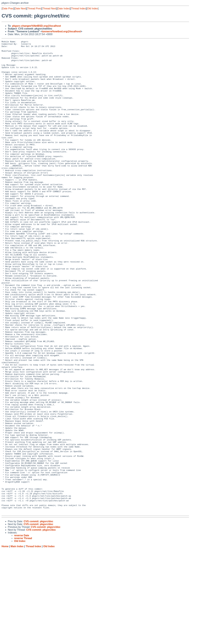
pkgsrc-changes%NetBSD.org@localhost (36, 26)
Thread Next (49, 9)
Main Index (17, 641)
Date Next (20, 9)
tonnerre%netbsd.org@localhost (61, 31)
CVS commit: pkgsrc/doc (38, 616)
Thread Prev (34, 9)
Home (5, 641)
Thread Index (78, 9)
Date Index (64, 9)
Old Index (92, 9)
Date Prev (8, 9)
